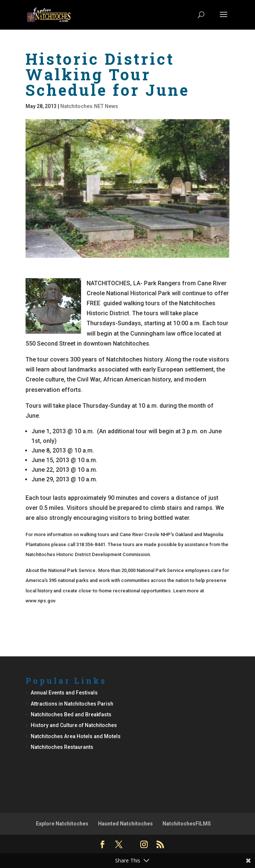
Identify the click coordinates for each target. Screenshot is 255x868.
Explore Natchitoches (62, 824)
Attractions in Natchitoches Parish (72, 704)
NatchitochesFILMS (187, 824)
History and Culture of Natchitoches (74, 725)
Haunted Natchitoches (125, 824)
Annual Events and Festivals (64, 693)
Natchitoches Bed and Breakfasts (71, 714)
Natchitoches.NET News (89, 106)
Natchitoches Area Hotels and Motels (76, 736)
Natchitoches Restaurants (62, 747)
